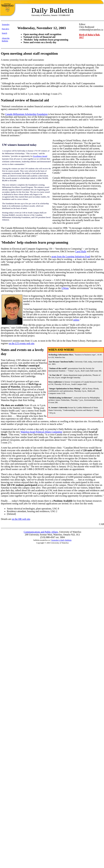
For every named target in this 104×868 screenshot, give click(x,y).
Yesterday (6, 24)
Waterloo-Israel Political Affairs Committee (41, 432)
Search (4, 33)
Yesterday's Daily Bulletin (61, 540)
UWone (65, 288)
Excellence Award (40, 156)
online (76, 320)
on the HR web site (21, 519)
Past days (5, 29)
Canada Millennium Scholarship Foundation (26, 114)
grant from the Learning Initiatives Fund (71, 257)
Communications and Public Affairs (41, 532)
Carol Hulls (81, 251)
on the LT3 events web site (21, 343)
